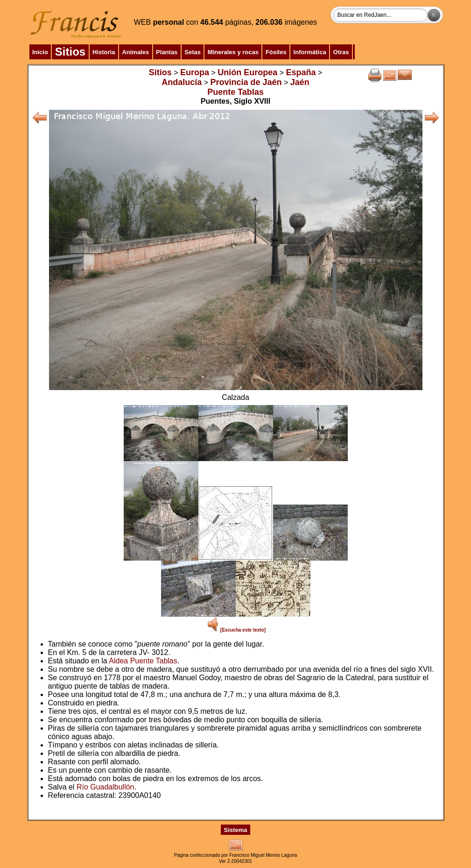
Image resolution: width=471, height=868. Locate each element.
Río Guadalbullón (105, 787)
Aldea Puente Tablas (143, 661)
